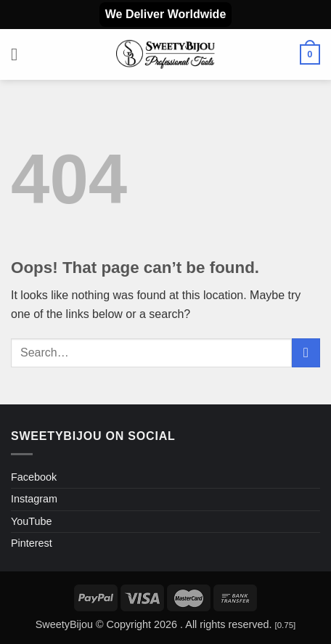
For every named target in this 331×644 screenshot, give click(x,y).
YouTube (32, 521)
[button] (20, 54)
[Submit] (306, 352)
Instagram (34, 499)
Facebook (34, 477)
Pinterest (32, 543)
